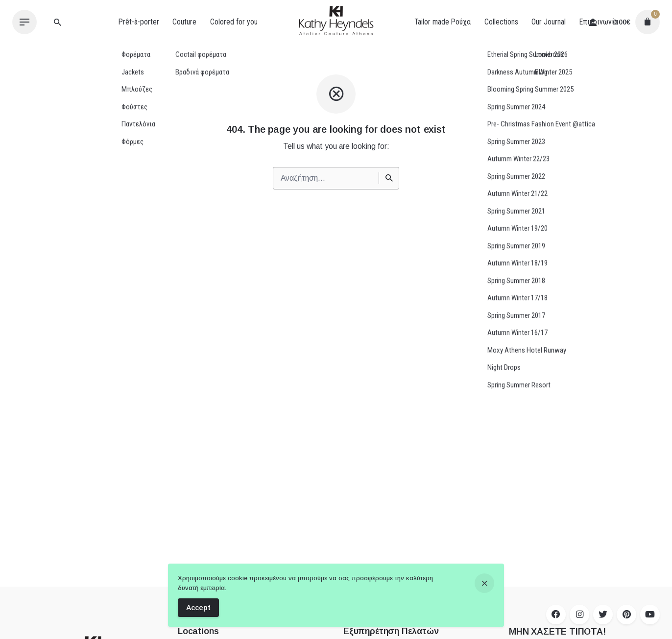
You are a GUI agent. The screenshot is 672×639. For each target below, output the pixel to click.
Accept (198, 608)
